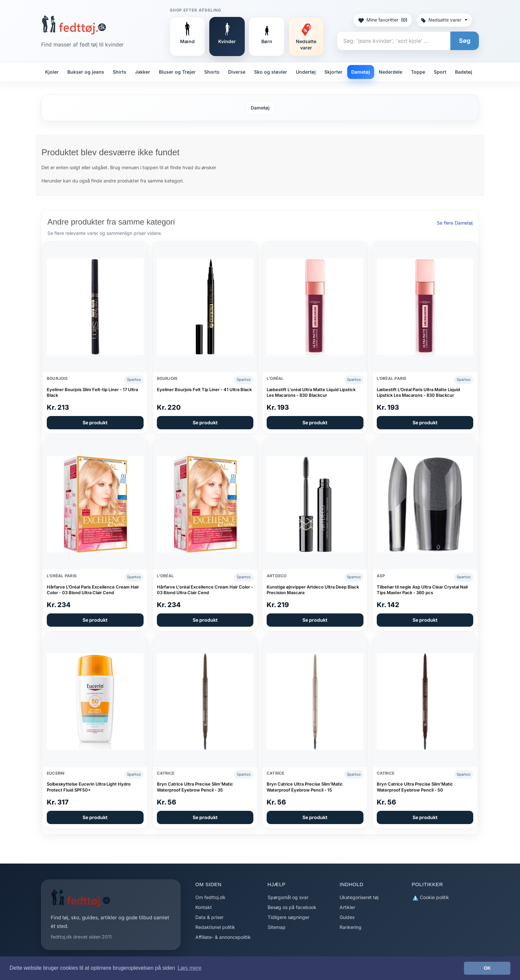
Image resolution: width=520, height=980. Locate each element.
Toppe (418, 72)
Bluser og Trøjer (177, 72)
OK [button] (487, 968)
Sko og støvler (271, 72)
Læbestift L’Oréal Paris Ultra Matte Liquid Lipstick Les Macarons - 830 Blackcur (418, 392)
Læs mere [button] (189, 968)
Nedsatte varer (444, 20)
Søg (465, 41)
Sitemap (277, 927)
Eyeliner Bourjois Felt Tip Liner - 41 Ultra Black (204, 389)
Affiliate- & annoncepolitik (223, 937)
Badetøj (464, 72)
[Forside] (74, 25)
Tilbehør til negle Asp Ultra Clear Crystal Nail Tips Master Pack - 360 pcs (422, 590)
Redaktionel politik (215, 927)
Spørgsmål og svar (288, 897)
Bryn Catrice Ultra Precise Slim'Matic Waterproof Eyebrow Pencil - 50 (415, 787)
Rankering (351, 927)
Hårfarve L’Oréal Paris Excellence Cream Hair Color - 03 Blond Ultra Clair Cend (93, 590)
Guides (347, 917)
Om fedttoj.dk (210, 897)
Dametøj (361, 72)
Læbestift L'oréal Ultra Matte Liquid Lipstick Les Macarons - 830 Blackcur (311, 392)
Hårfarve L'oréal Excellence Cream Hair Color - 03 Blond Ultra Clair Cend (205, 590)
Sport (440, 72)
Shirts (120, 72)
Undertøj (306, 72)
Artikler (347, 907)
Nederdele (390, 72)
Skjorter (333, 72)
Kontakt (204, 907)
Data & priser (209, 917)
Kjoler (52, 72)
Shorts (212, 72)
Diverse (237, 72)
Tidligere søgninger (289, 917)
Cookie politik (430, 898)
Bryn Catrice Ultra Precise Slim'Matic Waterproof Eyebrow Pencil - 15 (305, 787)
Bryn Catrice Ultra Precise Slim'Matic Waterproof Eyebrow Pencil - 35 (195, 787)
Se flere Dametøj (455, 223)
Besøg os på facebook (292, 907)
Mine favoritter (383, 20)
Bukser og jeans (86, 72)
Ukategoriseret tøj (359, 897)
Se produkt (95, 422)
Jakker (143, 72)
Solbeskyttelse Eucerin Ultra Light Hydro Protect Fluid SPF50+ (89, 787)
